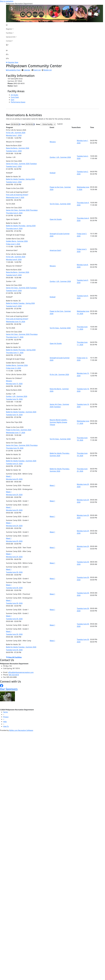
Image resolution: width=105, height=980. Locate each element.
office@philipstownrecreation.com (21, 672)
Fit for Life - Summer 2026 (16, 133)
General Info (11, 37)
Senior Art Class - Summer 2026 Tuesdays (21, 164)
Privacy (6, 717)
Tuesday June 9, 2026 (14, 275)
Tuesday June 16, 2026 (14, 399)
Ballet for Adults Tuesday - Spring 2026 (20, 179)
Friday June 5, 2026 (13, 244)
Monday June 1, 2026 (14, 135)
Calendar (27, 70)
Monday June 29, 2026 (14, 479)
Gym (13, 100)
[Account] (11, 45)
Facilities (9, 33)
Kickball (53, 173)
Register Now (13, 62)
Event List (37, 70)
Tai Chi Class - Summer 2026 (60, 204)
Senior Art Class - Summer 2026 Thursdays (22, 210)
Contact (9, 41)
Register (9, 29)
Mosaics (53, 142)
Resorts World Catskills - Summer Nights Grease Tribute (59, 422)
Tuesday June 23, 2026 (14, 464)
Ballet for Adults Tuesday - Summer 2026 (21, 412)
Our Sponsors (9, 689)
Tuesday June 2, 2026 (14, 151)
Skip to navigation (7, 1)
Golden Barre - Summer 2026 (17, 241)
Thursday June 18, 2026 (15, 448)
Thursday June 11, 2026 (15, 337)
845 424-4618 (14, 675)
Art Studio (15, 95)
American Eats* (56, 250)
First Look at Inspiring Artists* (17, 195)
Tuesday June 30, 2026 (14, 572)
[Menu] (7, 58)
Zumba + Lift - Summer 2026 (60, 157)
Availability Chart (13, 70)
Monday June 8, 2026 (14, 259)
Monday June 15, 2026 (14, 384)
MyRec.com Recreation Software (21, 730)
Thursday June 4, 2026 (14, 213)
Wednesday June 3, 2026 (15, 197)
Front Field (15, 97)
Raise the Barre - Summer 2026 (18, 148)
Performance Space (18, 102)
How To (6, 726)
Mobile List (48, 70)
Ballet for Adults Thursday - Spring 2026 (21, 226)
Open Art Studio (56, 219)
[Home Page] (11, 25)
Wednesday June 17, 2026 (16, 433)
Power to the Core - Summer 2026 (19, 430)
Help (5, 722)
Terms (5, 712)
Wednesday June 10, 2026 (16, 322)
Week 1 (9, 476)
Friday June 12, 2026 (14, 368)
